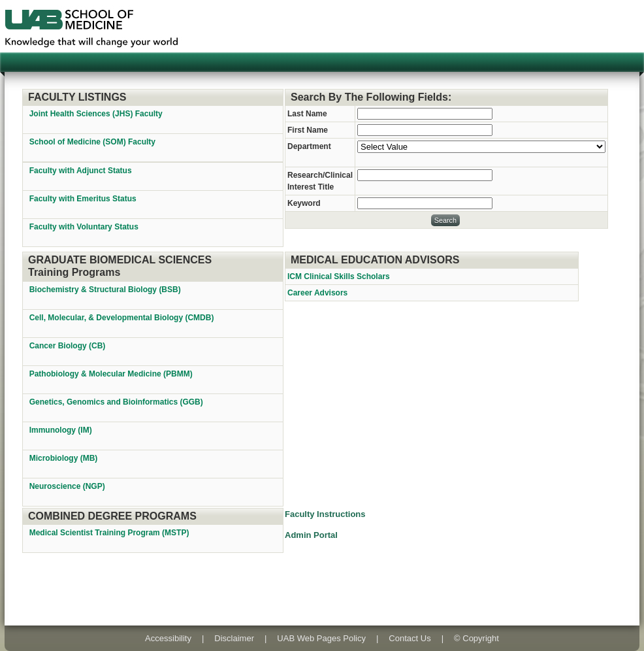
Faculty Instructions (325, 514)
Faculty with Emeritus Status (83, 199)
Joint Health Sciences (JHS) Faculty (96, 114)
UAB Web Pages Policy (321, 638)
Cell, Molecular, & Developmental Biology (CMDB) (123, 318)
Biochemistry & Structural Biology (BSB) (106, 290)
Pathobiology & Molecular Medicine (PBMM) (112, 374)
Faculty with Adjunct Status (81, 171)
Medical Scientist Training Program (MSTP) (110, 533)
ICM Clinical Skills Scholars (339, 276)
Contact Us (410, 638)
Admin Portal (311, 535)
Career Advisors (317, 293)
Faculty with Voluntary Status (84, 227)
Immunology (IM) (62, 430)
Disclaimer (234, 638)
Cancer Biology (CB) (69, 346)
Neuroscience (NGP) (68, 486)
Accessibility (168, 638)
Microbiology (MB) (65, 458)
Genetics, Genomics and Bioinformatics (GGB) (117, 402)
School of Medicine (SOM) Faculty (92, 142)
